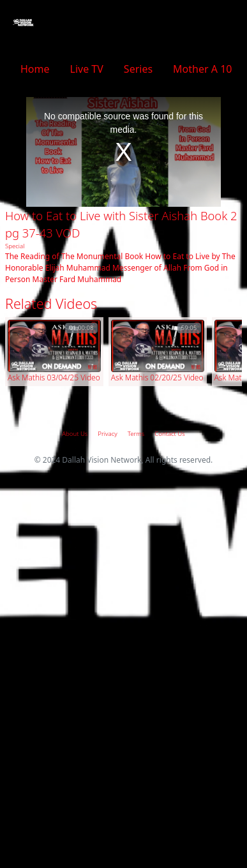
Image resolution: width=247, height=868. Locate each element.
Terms (136, 434)
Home (35, 69)
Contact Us (169, 434)
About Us (75, 434)
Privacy (107, 434)
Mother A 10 (202, 69)
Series (138, 69)
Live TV (87, 69)
